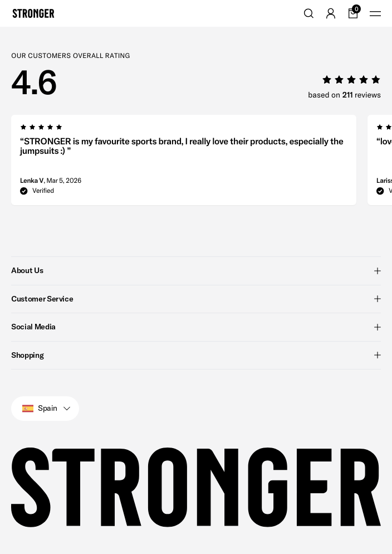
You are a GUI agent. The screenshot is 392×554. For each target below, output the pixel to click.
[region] (202, 163)
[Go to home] (33, 13)
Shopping (196, 355)
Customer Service (196, 299)
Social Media (196, 327)
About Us (196, 270)
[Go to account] (331, 13)
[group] (184, 163)
